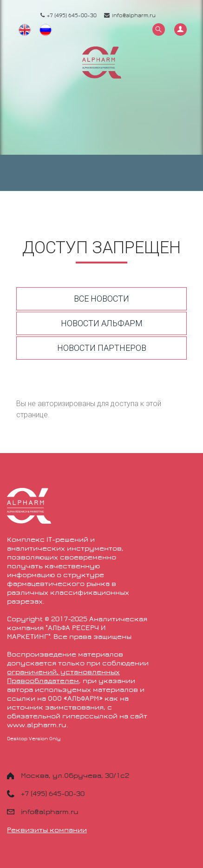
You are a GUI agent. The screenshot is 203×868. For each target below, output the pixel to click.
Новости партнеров (102, 348)
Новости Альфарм (102, 323)
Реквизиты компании (47, 830)
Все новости (101, 299)
